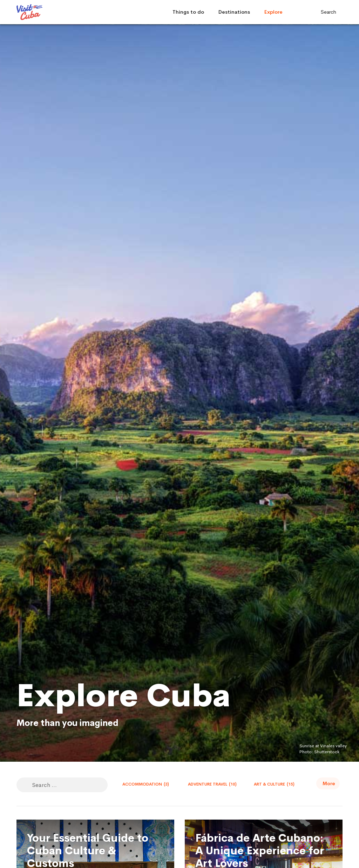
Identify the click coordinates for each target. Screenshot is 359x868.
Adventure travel (212, 784)
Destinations (234, 12)
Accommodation (146, 784)
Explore (273, 12)
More (329, 783)
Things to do (188, 12)
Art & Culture (274, 784)
